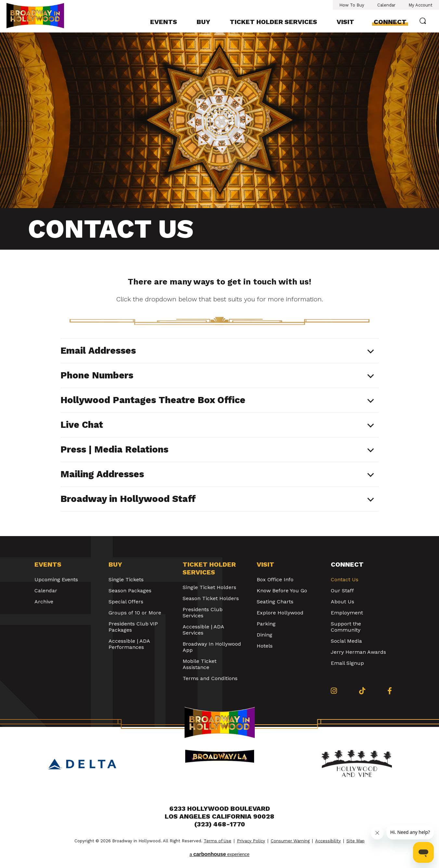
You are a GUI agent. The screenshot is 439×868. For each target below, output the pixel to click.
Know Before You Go (282, 591)
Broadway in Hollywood (42, 16)
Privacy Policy (251, 841)
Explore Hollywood (280, 613)
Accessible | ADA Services (203, 630)
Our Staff (342, 591)
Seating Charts (275, 602)
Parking (266, 624)
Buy (203, 22)
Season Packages (130, 591)
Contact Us (345, 579)
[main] (219, 284)
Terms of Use (218, 841)
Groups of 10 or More (135, 613)
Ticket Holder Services (273, 22)
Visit (345, 22)
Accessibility (328, 841)
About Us (342, 602)
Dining (265, 635)
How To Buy (352, 5)
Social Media (346, 641)
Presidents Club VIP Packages (133, 627)
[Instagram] (334, 691)
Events (164, 22)
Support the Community (346, 627)
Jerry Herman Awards (358, 652)
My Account (420, 5)
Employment (347, 613)
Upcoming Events (56, 579)
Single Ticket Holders (209, 587)
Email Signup (347, 663)
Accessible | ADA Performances (129, 644)
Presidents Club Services (203, 612)
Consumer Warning (290, 841)
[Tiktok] (362, 691)
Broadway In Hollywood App (212, 647)
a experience (219, 854)
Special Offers (126, 602)
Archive (44, 602)
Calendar (386, 5)
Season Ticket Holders (211, 598)
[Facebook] (390, 691)
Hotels (265, 646)
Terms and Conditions (210, 678)
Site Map (355, 841)
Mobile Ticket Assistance (200, 664)
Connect (390, 22)
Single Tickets (126, 579)
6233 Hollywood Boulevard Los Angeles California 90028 (219, 812)
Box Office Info (275, 579)
